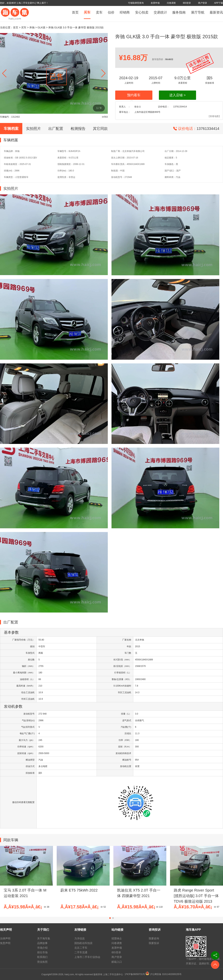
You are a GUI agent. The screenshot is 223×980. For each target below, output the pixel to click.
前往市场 (42, 952)
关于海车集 (44, 938)
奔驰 (32, 27)
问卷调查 (171, 3)
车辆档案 (11, 129)
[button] (103, 73)
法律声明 (5, 938)
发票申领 (155, 3)
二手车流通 (81, 952)
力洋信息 (80, 938)
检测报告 (78, 129)
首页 (75, 12)
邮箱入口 (117, 962)
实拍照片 (33, 129)
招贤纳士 (117, 938)
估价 (111, 12)
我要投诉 (154, 943)
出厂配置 (56, 129)
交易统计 (160, 12)
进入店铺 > (177, 95)
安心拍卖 (142, 12)
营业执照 (42, 962)
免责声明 (5, 943)
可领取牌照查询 (136, 3)
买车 (87, 12)
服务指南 (179, 12)
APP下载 (219, 3)
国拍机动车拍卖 (83, 943)
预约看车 (134, 95)
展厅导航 (198, 12)
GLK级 (41, 27)
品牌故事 (42, 943)
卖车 (99, 12)
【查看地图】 (214, 116)
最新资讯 (216, 12)
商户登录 (203, 3)
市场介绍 (42, 948)
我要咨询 (154, 938)
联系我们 (42, 957)
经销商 (125, 12)
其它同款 (100, 129)
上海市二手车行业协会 (87, 957)
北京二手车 (81, 948)
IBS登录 (187, 3)
